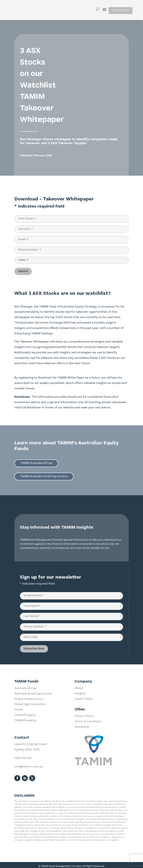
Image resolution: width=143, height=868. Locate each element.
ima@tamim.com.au (28, 790)
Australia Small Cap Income (33, 726)
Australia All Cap (25, 721)
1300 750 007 (120, 10)
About (79, 701)
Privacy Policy (84, 729)
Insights (80, 707)
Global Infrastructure (29, 732)
